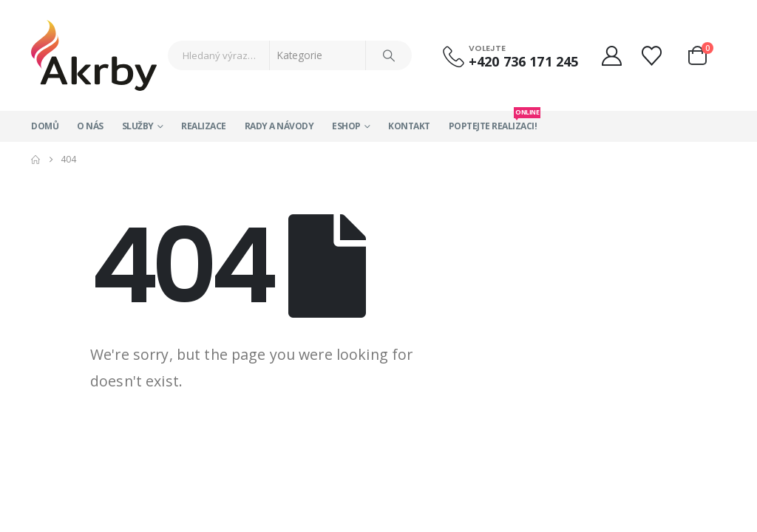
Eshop (346, 126)
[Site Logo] (94, 55)
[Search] (389, 55)
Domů (45, 126)
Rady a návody (279, 126)
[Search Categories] (318, 55)
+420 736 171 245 (523, 61)
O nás (90, 126)
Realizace (204, 126)
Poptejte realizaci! (493, 122)
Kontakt (409, 126)
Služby (138, 126)
